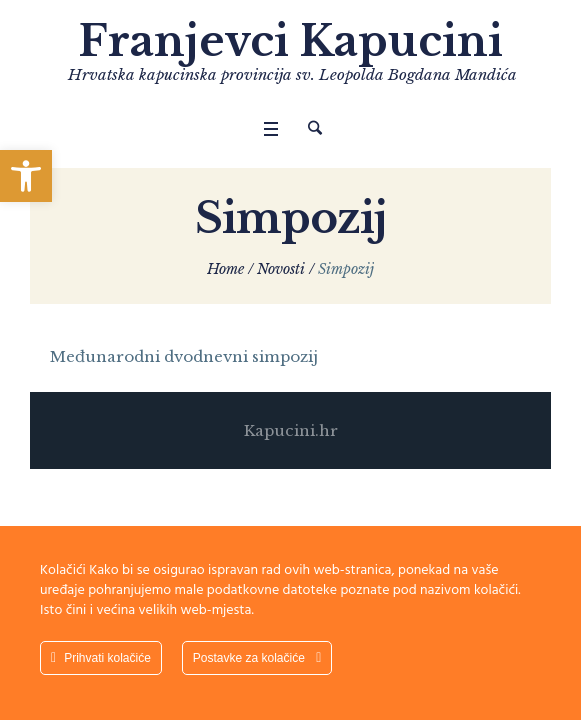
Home (225, 269)
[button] (26, 176)
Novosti (281, 269)
